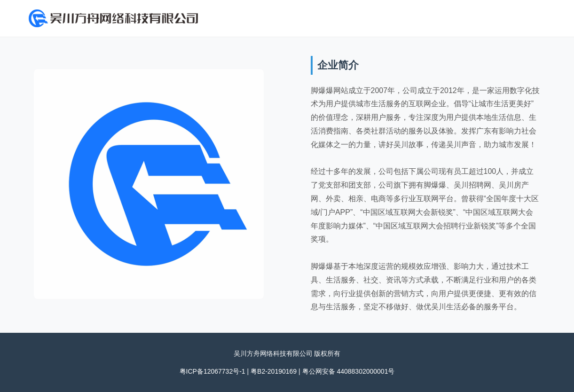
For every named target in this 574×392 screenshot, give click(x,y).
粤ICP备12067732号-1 (212, 371)
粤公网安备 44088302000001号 (349, 371)
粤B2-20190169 (274, 371)
